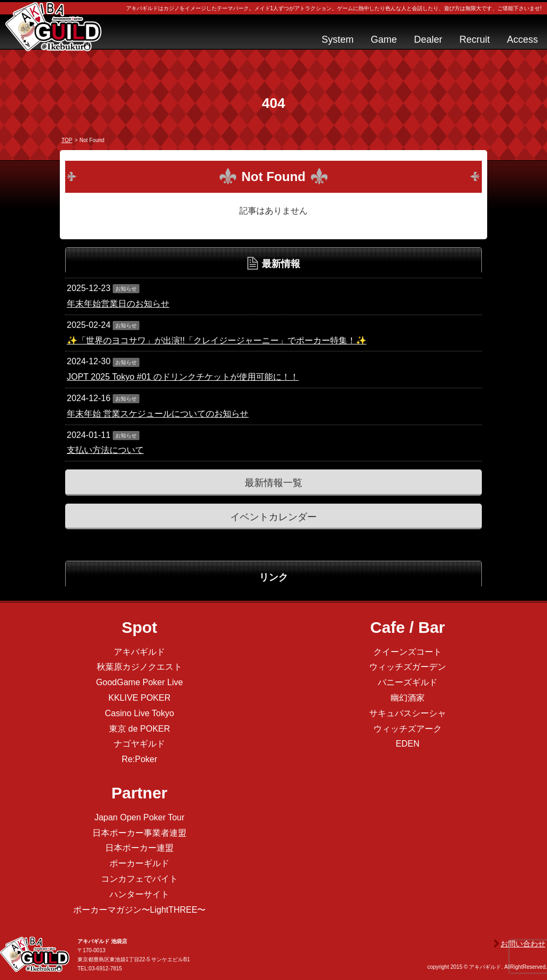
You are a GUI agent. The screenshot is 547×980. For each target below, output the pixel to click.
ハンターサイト (139, 894)
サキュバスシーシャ (408, 713)
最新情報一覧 (273, 483)
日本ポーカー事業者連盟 (139, 833)
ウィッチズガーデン (408, 667)
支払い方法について (105, 450)
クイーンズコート (408, 652)
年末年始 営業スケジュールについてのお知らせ (158, 414)
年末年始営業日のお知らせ (118, 304)
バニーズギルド (408, 682)
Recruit (475, 40)
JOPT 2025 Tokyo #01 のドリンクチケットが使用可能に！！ (183, 377)
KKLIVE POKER (140, 698)
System (338, 40)
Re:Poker (140, 759)
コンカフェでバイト (139, 879)
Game (384, 40)
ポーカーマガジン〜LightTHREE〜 (140, 910)
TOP (67, 140)
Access (522, 40)
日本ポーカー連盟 (139, 848)
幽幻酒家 (408, 698)
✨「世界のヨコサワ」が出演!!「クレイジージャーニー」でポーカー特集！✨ (217, 340)
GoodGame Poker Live (140, 682)
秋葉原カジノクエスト (139, 667)
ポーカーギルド (139, 863)
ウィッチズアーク (408, 729)
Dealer (428, 40)
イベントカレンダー (273, 517)
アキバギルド (139, 652)
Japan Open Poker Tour (140, 817)
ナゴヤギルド (139, 744)
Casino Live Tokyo (139, 713)
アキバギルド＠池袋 (53, 36)
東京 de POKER (140, 729)
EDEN (408, 744)
